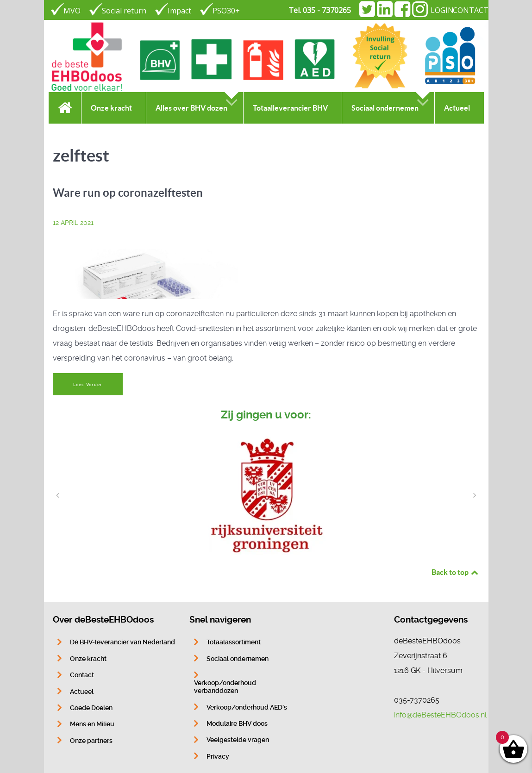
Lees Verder (88, 384)
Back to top (456, 572)
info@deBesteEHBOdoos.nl (440, 715)
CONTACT (471, 10)
